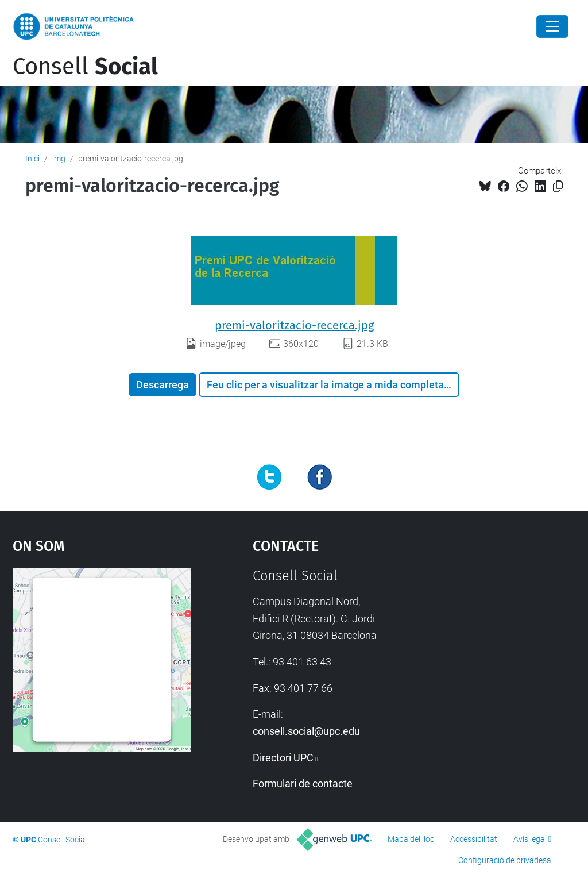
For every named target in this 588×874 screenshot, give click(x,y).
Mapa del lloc (411, 839)
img (59, 159)
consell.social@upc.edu (306, 731)
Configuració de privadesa (505, 860)
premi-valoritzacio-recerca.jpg (294, 325)
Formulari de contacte (303, 783)
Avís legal (530, 839)
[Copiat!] (558, 186)
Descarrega (163, 385)
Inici (32, 159)
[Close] (552, 26)
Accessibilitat (474, 839)
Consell (85, 67)
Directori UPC (283, 758)
